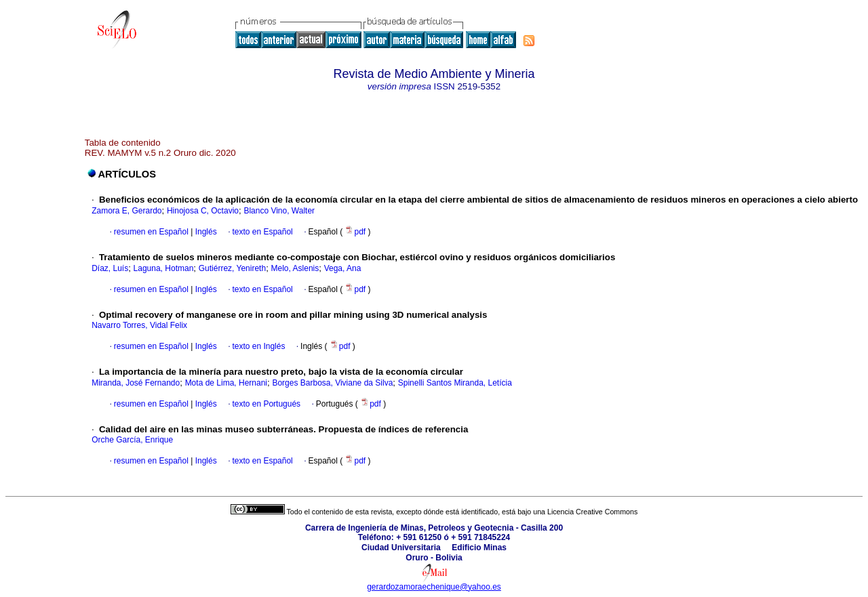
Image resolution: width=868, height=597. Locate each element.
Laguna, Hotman (164, 268)
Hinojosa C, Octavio (203, 211)
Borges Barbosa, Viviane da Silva (332, 383)
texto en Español (262, 232)
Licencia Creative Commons (592, 512)
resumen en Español (151, 232)
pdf (356, 232)
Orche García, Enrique (132, 440)
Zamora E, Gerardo (126, 211)
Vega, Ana (343, 268)
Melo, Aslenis (295, 268)
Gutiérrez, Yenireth (232, 268)
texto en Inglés (258, 346)
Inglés (204, 232)
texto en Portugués (266, 404)
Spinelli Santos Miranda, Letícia (455, 383)
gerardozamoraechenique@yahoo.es (434, 587)
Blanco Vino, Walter (279, 211)
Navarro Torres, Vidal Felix (139, 325)
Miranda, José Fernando (136, 383)
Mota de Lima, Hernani (226, 383)
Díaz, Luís (110, 268)
